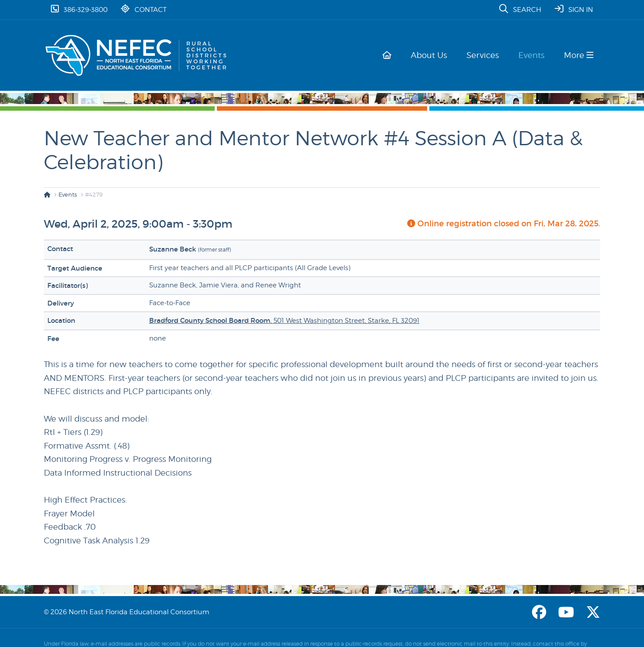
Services (486, 55)
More (579, 55)
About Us (434, 55)
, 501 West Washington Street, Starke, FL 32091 (284, 321)
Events (533, 55)
